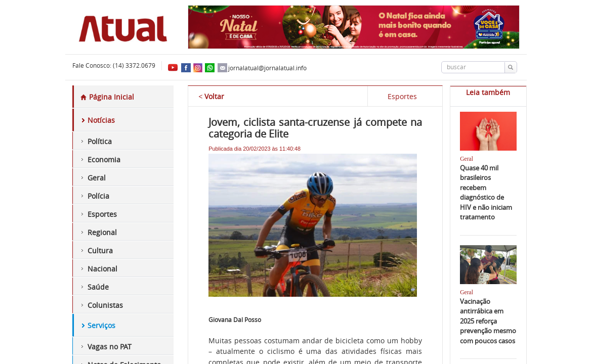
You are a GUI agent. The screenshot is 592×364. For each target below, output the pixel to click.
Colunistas (105, 305)
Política (100, 141)
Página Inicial (107, 97)
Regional (102, 232)
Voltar (211, 96)
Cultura (100, 251)
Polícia (98, 196)
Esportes (102, 214)
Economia (104, 160)
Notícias (101, 120)
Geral (97, 178)
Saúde (98, 287)
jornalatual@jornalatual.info (262, 68)
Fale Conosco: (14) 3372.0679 (114, 65)
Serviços (101, 325)
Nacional (102, 269)
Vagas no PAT (110, 347)
